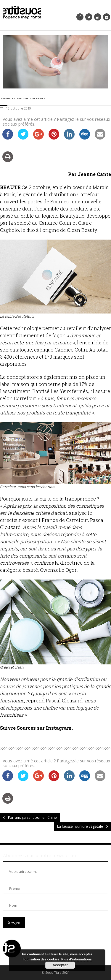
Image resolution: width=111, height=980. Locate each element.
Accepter (60, 965)
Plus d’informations (77, 959)
